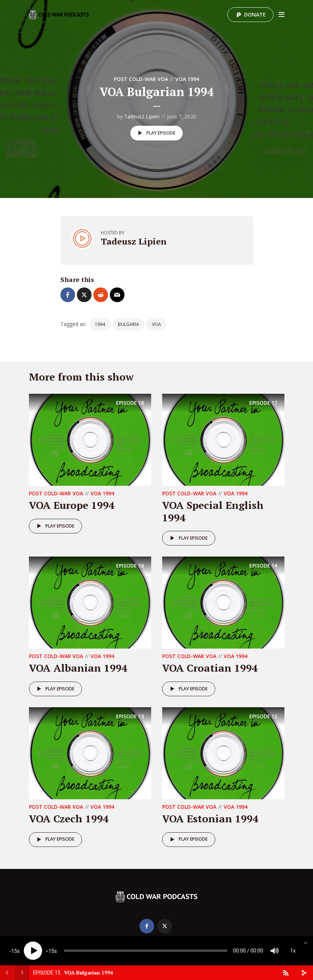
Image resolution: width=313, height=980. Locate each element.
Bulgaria (128, 324)
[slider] (146, 951)
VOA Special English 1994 (213, 511)
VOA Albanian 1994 (78, 668)
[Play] (33, 951)
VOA (156, 324)
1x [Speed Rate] (293, 951)
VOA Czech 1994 (69, 818)
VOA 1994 (187, 79)
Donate (255, 14)
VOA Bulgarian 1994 (89, 972)
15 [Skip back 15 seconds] (14, 951)
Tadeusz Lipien (142, 116)
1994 (100, 324)
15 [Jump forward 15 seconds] (51, 951)
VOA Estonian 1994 (210, 818)
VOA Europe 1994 (72, 505)
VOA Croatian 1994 (210, 668)
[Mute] (275, 951)
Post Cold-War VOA (141, 79)
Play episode (155, 133)
